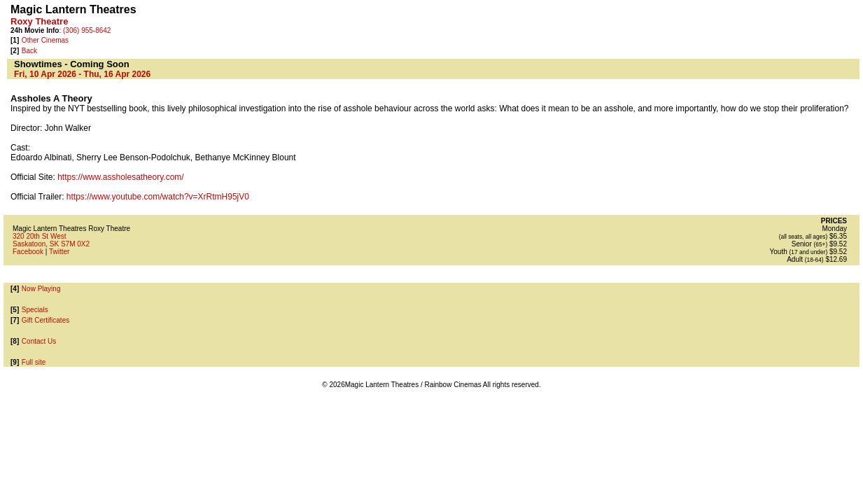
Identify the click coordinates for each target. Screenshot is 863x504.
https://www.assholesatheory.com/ (121, 177)
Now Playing (41, 289)
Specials (35, 310)
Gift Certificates (45, 320)
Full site (34, 362)
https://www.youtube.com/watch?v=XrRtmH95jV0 (158, 197)
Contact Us (39, 341)
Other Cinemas (45, 40)
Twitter (59, 252)
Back (29, 51)
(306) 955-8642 (87, 30)
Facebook (28, 252)
